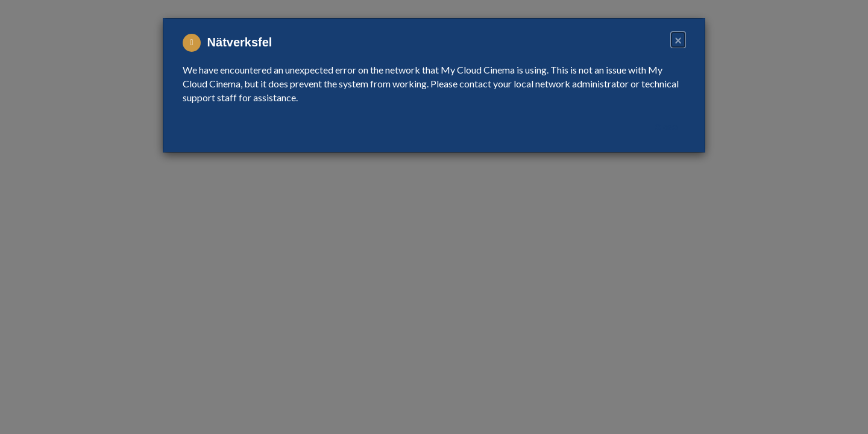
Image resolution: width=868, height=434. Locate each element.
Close (666, 127)
